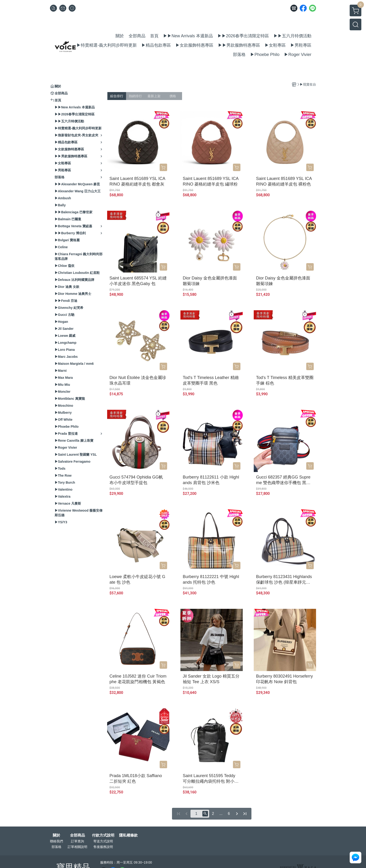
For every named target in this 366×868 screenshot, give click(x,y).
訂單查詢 (77, 841)
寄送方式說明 (103, 841)
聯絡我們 (56, 841)
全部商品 (77, 835)
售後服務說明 (103, 847)
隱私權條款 (128, 835)
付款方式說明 (103, 835)
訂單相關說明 (77, 847)
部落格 (56, 847)
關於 (56, 835)
